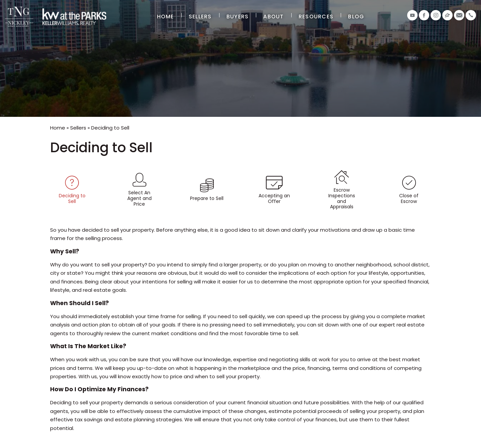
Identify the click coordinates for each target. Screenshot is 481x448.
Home (166, 17)
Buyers (238, 17)
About (273, 17)
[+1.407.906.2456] (471, 15)
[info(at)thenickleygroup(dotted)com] (459, 15)
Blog (356, 17)
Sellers (200, 17)
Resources (316, 17)
